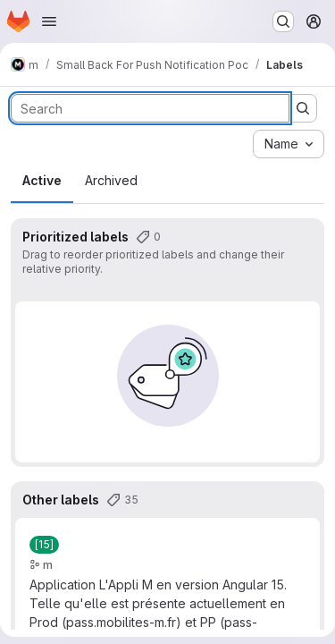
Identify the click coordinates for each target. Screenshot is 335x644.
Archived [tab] (111, 180)
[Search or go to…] (283, 21)
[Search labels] (150, 108)
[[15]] (44, 545)
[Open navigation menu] (49, 21)
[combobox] (289, 144)
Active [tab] (42, 180)
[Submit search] (303, 108)
